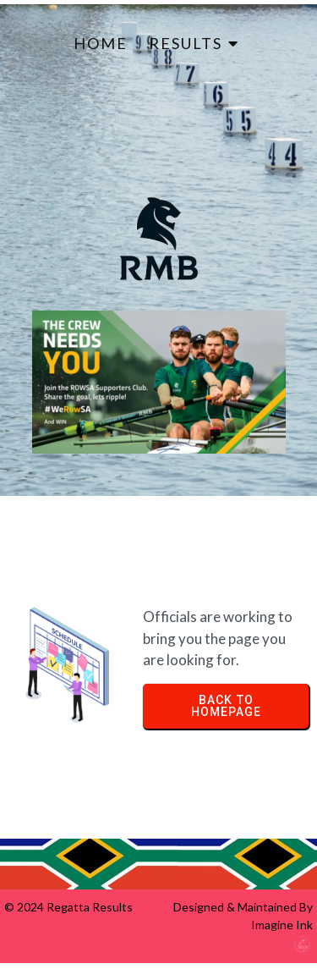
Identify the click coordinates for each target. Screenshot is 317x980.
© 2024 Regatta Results (68, 907)
